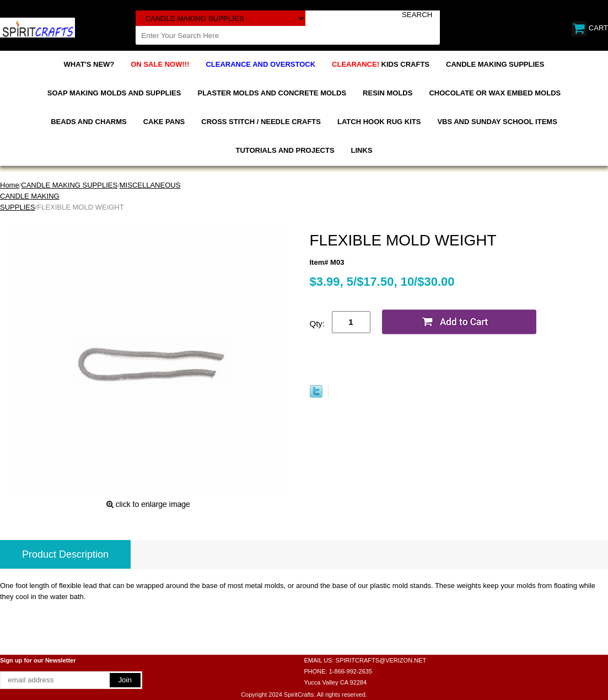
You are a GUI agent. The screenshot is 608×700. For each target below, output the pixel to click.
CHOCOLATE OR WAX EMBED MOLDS (495, 93)
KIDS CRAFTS (381, 64)
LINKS (362, 150)
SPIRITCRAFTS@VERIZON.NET (381, 660)
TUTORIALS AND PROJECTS (285, 150)
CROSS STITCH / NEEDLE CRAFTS (261, 122)
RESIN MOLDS (388, 93)
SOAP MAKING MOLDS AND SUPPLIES (114, 93)
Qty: (318, 324)
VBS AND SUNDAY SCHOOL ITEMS (497, 122)
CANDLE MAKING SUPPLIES (495, 64)
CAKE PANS (164, 122)
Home (10, 185)
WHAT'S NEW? (89, 64)
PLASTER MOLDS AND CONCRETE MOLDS (272, 93)
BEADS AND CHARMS (88, 122)
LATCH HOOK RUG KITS (379, 122)
